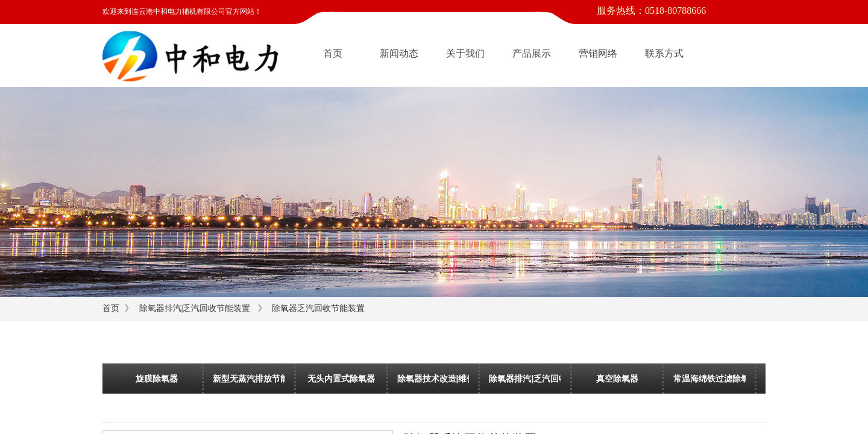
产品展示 (532, 53)
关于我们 (465, 53)
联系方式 (664, 53)
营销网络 (598, 53)
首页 (333, 53)
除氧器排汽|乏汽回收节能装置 (195, 308)
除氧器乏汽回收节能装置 (318, 308)
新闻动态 (399, 53)
